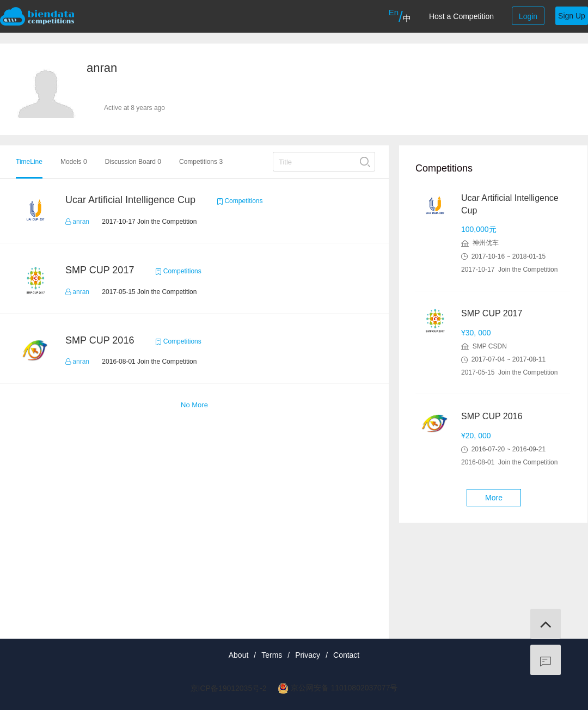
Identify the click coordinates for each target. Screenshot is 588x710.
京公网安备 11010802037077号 (344, 688)
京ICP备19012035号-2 (229, 688)
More (494, 498)
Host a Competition (461, 16)
